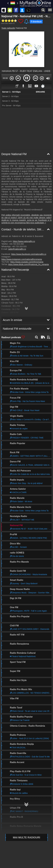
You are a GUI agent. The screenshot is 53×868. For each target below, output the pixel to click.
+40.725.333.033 (19, 246)
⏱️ (43, 86)
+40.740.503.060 (16, 244)
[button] (12, 78)
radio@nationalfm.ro (17, 249)
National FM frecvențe (15, 270)
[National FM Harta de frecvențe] (26, 307)
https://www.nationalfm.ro (24, 241)
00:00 (5, 78)
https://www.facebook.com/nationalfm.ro (29, 254)
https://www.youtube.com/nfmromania (27, 262)
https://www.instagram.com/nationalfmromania (22, 259)
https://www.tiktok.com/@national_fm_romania (28, 264)
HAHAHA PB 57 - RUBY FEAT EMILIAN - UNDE (26, 71)
